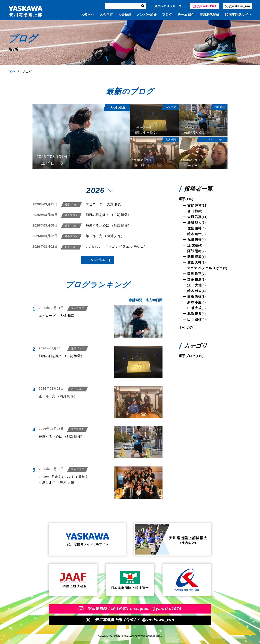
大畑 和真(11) (197, 217)
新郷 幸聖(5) (197, 302)
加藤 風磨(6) (197, 280)
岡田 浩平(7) (197, 274)
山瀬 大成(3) (197, 308)
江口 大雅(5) (197, 285)
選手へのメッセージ (168, 6)
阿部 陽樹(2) (197, 251)
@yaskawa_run (237, 6)
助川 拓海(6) (197, 257)
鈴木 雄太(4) (197, 291)
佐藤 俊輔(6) (197, 228)
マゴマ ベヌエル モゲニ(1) (207, 268)
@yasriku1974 (205, 6)
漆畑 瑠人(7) (197, 223)
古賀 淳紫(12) (197, 206)
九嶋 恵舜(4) (197, 240)
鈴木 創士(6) (197, 234)
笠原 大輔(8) (197, 263)
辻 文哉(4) (195, 246)
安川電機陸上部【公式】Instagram (130, 609)
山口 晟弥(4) (197, 320)
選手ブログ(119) (191, 356)
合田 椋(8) (195, 211)
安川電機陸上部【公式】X (130, 620)
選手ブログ (71, 205)
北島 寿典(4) (197, 314)
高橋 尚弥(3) (197, 297)
